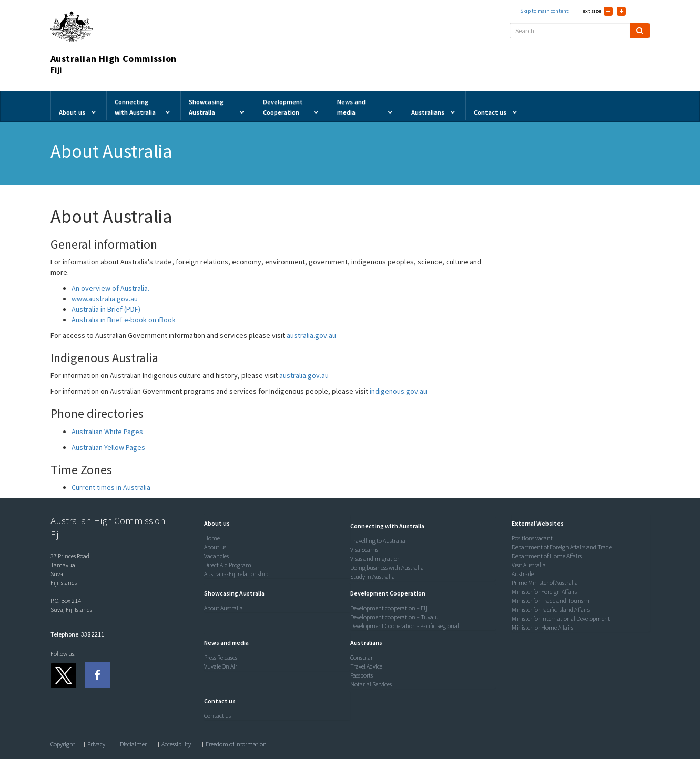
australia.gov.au (311, 335)
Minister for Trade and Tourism (550, 601)
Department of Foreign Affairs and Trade (562, 547)
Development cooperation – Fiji (389, 608)
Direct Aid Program (228, 565)
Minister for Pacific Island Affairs (551, 609)
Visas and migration (376, 558)
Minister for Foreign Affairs (544, 592)
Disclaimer (133, 744)
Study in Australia (373, 576)
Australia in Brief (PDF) (106, 309)
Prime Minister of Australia (545, 583)
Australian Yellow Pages (108, 447)
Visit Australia (529, 565)
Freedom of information (236, 744)
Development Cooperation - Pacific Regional (405, 626)
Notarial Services (371, 684)
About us (215, 547)
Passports (362, 675)
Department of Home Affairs (547, 556)
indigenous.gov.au (398, 391)
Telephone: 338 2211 (77, 634)
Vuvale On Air (221, 666)
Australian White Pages (107, 432)
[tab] (275, 524)
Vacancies (216, 556)
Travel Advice (366, 666)
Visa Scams (364, 550)
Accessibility (176, 744)
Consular (362, 657)
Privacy (96, 744)
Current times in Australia (111, 487)
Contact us (217, 716)
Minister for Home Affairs (542, 627)
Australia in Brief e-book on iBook (124, 320)
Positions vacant (532, 538)
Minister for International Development (561, 618)
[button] (214, 523)
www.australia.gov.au (105, 299)
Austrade (523, 574)
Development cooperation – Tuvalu (394, 617)
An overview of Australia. (110, 288)
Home (212, 538)
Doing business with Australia (387, 567)
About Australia (224, 608)
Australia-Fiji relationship (236, 574)
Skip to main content (544, 11)
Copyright (63, 744)
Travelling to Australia (378, 541)
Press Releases (221, 657)
